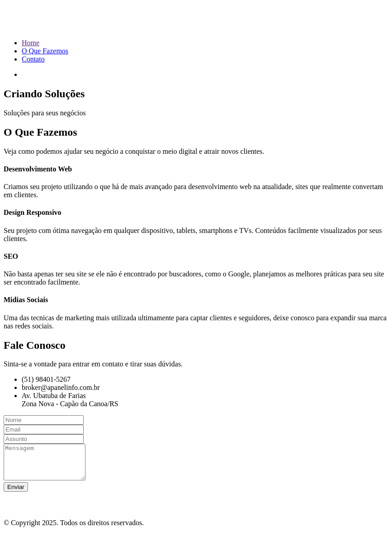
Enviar (16, 494)
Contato (33, 59)
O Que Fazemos (45, 51)
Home (31, 43)
